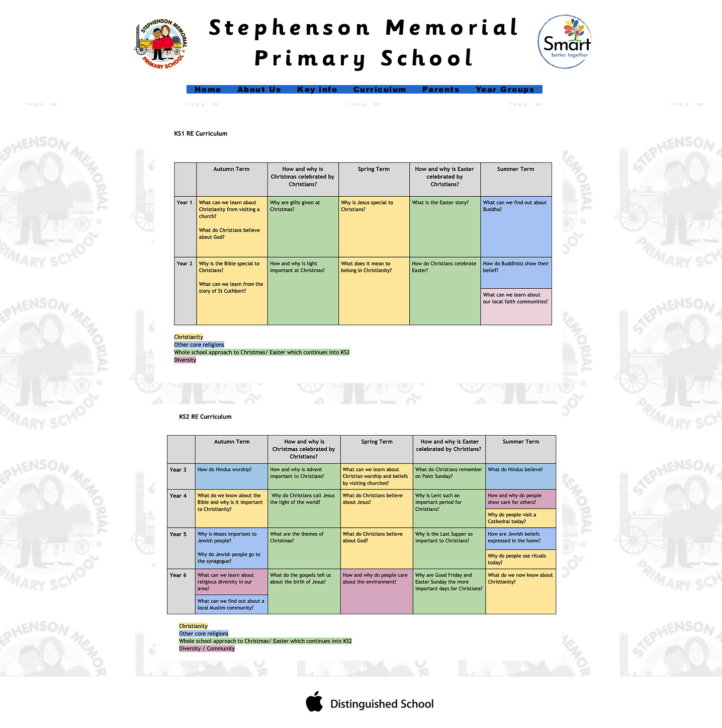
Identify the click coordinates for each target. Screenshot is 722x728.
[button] (318, 89)
